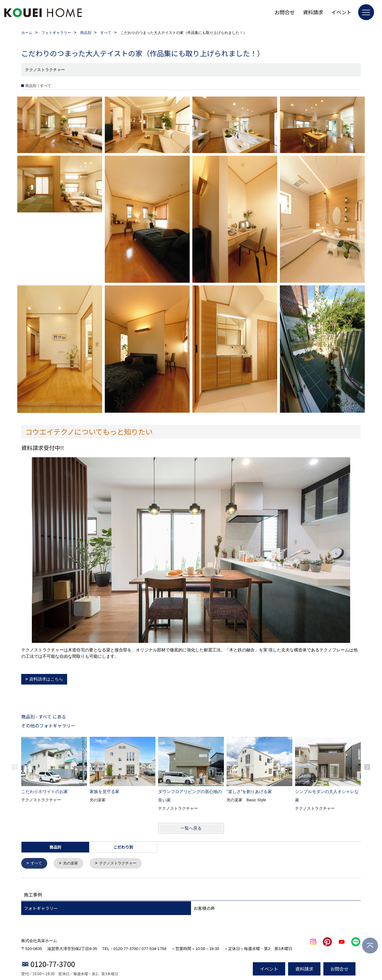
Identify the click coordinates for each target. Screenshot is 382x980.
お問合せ (285, 12)
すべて (37, 863)
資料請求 (313, 12)
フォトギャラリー (41, 908)
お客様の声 (204, 908)
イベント (341, 12)
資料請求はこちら (46, 679)
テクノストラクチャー (121, 863)
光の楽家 (72, 863)
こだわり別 (123, 847)
